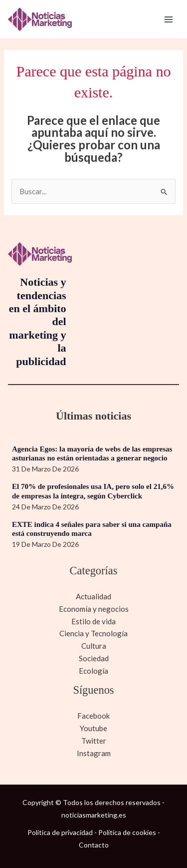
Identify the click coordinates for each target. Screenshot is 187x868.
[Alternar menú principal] (169, 19)
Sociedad (94, 658)
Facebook (93, 716)
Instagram (94, 753)
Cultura (94, 646)
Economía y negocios (94, 609)
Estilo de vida (93, 621)
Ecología (93, 671)
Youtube (93, 728)
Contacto (94, 845)
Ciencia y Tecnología (93, 633)
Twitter (94, 741)
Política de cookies (127, 832)
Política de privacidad (60, 832)
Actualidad (93, 596)
